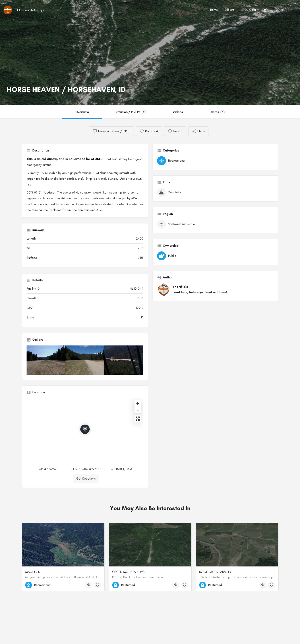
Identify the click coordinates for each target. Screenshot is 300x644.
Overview (82, 112)
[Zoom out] (138, 410)
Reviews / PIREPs (131, 112)
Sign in (273, 10)
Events (217, 112)
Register (288, 10)
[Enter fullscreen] (138, 419)
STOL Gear (249, 10)
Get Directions (86, 479)
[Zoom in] (138, 403)
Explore (230, 10)
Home (214, 10)
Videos (178, 112)
